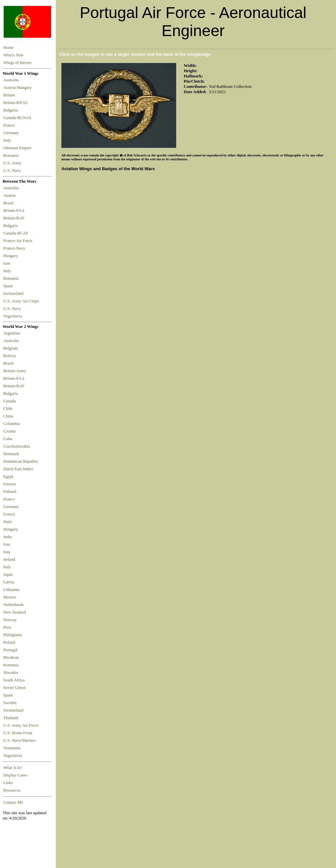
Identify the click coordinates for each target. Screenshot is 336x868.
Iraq (7, 552)
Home (8, 48)
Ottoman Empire (18, 148)
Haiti (8, 522)
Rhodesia (11, 657)
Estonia (10, 484)
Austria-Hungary (19, 88)
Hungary (12, 256)
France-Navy (15, 248)
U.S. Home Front (18, 733)
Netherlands (13, 605)
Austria (10, 195)
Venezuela (12, 748)
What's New (13, 55)
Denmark (11, 454)
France (10, 125)
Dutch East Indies (18, 469)
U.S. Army (13, 163)
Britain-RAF (15, 218)
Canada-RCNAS (18, 118)
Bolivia (10, 356)
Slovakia (11, 673)
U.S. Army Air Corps (22, 301)
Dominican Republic (21, 461)
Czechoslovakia (17, 446)
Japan (8, 575)
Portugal (10, 650)
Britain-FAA (15, 211)
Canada (10, 401)
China (8, 416)
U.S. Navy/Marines (20, 740)
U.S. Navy (13, 171)
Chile (8, 409)
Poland (9, 642)
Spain (8, 286)
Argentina (12, 333)
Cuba (8, 439)
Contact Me (13, 802)
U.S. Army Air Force (21, 725)
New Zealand (15, 612)
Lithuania (11, 590)
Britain (10, 95)
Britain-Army (15, 371)
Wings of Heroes (17, 63)
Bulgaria (11, 110)
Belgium (10, 348)
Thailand (11, 718)
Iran (8, 263)
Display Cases (15, 775)
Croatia (10, 431)
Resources (12, 790)
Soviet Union (14, 688)
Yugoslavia (13, 316)
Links (8, 783)
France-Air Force (19, 241)
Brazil (10, 203)
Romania (12, 155)
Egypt (8, 476)
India (8, 537)
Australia (12, 80)
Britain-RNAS (16, 103)
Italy (8, 140)
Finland (10, 492)
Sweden (10, 703)
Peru (7, 627)
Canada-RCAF (17, 233)
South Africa (14, 680)
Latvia (9, 582)
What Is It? (13, 768)
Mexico (10, 597)
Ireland (9, 559)
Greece (9, 514)
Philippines (13, 635)
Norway (10, 620)
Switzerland (14, 293)
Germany (12, 133)
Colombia (11, 424)
